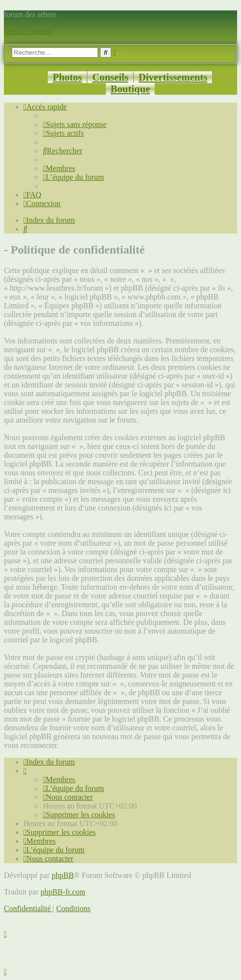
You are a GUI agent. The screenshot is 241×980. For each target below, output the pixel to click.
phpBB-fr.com (63, 892)
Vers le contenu (28, 31)
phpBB (63, 875)
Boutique (131, 89)
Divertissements (173, 77)
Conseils (110, 77)
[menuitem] (75, 124)
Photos (67, 77)
